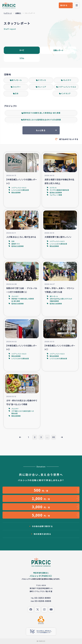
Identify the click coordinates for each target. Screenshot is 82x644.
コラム (22, 58)
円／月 (41, 490)
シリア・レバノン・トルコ (67, 87)
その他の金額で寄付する (42, 526)
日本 (17, 93)
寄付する (64, 5)
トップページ (8, 13)
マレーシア (42, 87)
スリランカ (42, 80)
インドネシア (66, 93)
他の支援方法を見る (42, 534)
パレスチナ (67, 80)
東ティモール (17, 80)
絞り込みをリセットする (69, 139)
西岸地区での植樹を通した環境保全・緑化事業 (42, 113)
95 (54, 437)
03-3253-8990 (43, 598)
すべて (22, 50)
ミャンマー (17, 87)
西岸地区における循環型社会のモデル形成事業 (42, 120)
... (47, 437)
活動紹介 (18, 13)
